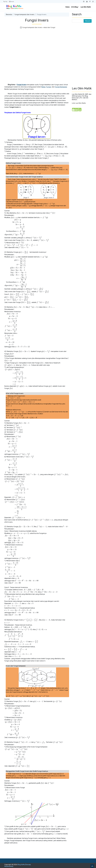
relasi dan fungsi (49, 27)
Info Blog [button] (74, 7)
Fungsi (49, 87)
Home (67, 7)
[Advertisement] (37, 44)
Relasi (43, 87)
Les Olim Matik (86, 7)
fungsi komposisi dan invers (24, 15)
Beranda (9, 15)
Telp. (6, 2)
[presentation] (13, 145)
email (11, 2)
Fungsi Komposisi (61, 87)
